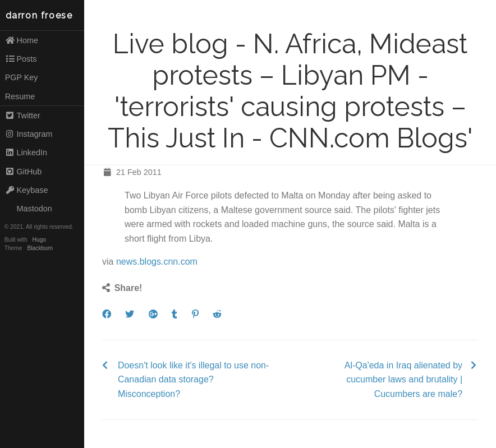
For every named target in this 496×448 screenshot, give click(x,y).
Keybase (27, 190)
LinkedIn (26, 153)
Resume (20, 96)
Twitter (23, 116)
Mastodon (29, 209)
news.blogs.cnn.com (157, 262)
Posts (21, 59)
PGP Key (22, 77)
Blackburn (40, 248)
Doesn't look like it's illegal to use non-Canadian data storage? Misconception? (193, 380)
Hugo (39, 240)
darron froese (39, 15)
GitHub (24, 172)
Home (22, 40)
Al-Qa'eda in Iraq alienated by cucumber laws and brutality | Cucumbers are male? (403, 380)
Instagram (29, 134)
